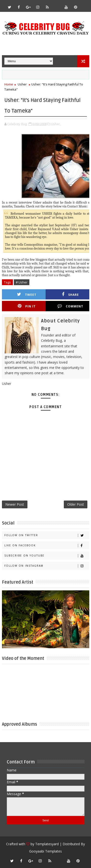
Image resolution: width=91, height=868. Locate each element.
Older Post (76, 504)
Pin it (27, 306)
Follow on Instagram (47, 566)
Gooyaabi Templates (45, 851)
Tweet (27, 294)
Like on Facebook (47, 545)
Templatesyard (47, 844)
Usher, (56, 124)
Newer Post (15, 504)
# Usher (22, 282)
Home (9, 84)
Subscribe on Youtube (47, 556)
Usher (22, 84)
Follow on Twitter (47, 535)
